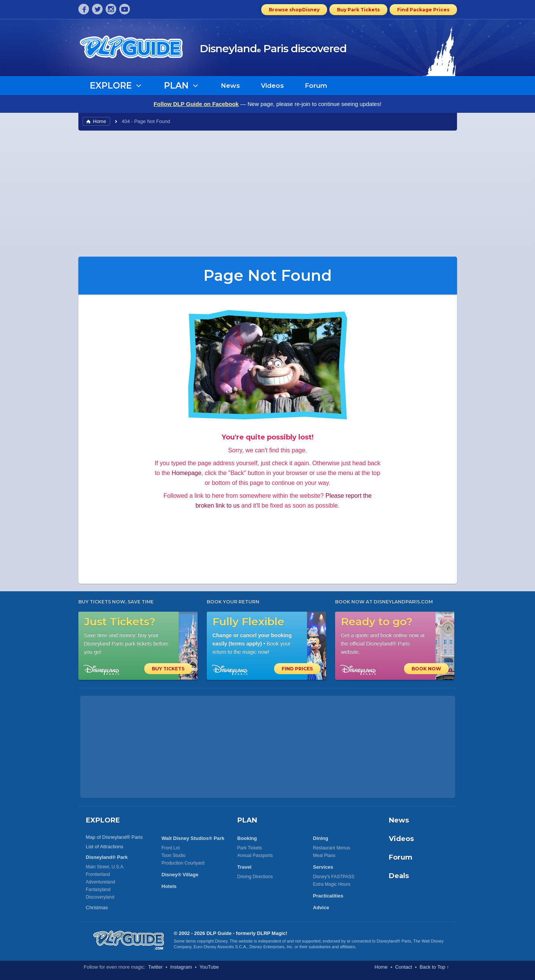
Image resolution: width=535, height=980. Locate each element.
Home (100, 121)
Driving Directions (255, 877)
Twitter (155, 967)
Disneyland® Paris (394, 941)
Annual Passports (255, 855)
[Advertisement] (268, 193)
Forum (316, 86)
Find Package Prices (423, 10)
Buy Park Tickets (358, 10)
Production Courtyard (183, 863)
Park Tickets (250, 848)
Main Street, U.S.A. (105, 867)
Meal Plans (324, 855)
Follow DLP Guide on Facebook (196, 104)
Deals (399, 876)
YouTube (209, 967)
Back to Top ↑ (434, 967)
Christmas (97, 908)
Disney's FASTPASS (334, 877)
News (230, 86)
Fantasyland (98, 890)
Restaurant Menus (332, 848)
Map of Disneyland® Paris (114, 837)
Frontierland (98, 874)
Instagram (181, 967)
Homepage (187, 473)
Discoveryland (100, 897)
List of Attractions (105, 847)
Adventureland (101, 882)
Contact (404, 967)
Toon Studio (174, 855)
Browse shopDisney (294, 10)
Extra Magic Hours (332, 884)
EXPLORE (103, 820)
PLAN (247, 820)
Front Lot (171, 848)
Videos (272, 86)
